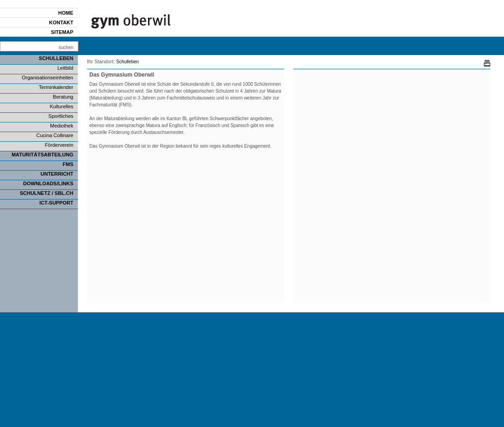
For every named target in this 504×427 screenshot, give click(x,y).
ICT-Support (56, 203)
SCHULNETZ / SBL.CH (47, 193)
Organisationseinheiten (47, 78)
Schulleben (56, 58)
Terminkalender (56, 87)
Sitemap (62, 32)
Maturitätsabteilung (42, 155)
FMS (68, 164)
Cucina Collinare (55, 135)
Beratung (63, 97)
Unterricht (57, 174)
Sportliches (61, 116)
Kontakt (61, 22)
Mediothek (62, 126)
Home (66, 13)
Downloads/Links (48, 183)
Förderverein (59, 145)
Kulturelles (62, 106)
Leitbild (65, 68)
